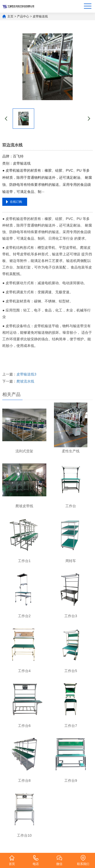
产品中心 (23, 16)
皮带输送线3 (26, 374)
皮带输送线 (40, 16)
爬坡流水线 (25, 381)
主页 (10, 16)
